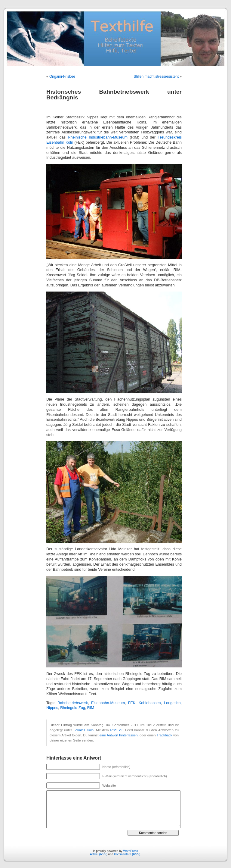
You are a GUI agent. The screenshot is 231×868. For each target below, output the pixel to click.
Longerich (172, 703)
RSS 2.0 (117, 730)
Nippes (52, 708)
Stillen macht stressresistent (156, 76)
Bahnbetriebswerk (73, 703)
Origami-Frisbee (62, 76)
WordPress (130, 851)
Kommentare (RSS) (127, 854)
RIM (91, 708)
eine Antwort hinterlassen (119, 735)
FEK (132, 703)
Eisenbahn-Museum (108, 703)
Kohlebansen (150, 703)
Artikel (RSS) (99, 854)
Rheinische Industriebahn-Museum (98, 137)
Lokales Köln (83, 730)
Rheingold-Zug (73, 708)
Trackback (165, 735)
